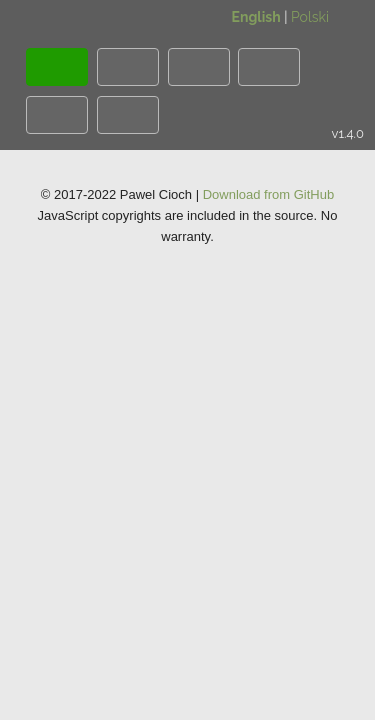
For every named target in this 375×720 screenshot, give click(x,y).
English (256, 17)
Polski (310, 17)
